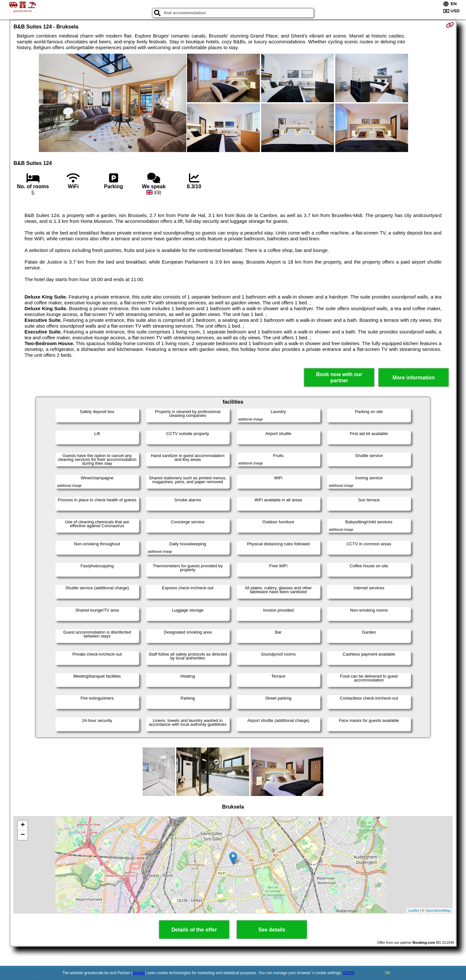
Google (139, 973)
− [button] (23, 835)
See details (272, 930)
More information (414, 378)
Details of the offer (194, 930)
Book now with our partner (339, 377)
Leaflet (413, 910)
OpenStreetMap (438, 910)
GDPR (349, 973)
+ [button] (23, 825)
